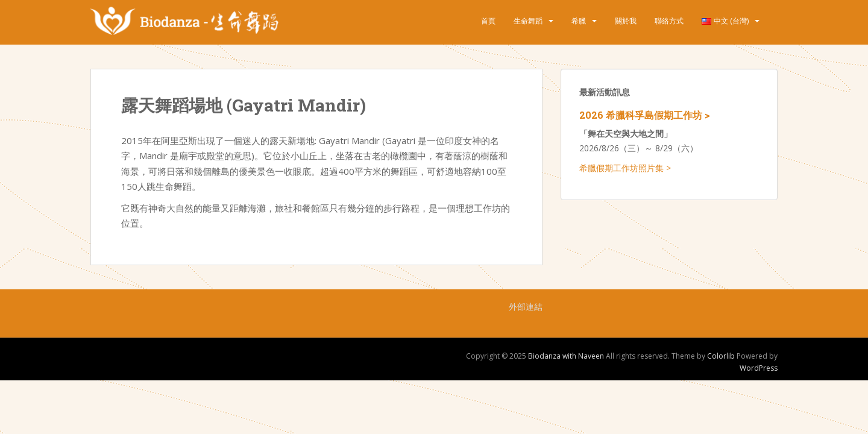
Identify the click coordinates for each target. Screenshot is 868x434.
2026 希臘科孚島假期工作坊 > (645, 115)
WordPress (759, 368)
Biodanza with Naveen (566, 356)
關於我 (626, 21)
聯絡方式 (669, 21)
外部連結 (526, 307)
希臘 (579, 21)
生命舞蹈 (528, 21)
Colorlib (721, 356)
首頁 (488, 21)
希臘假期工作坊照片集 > (625, 168)
